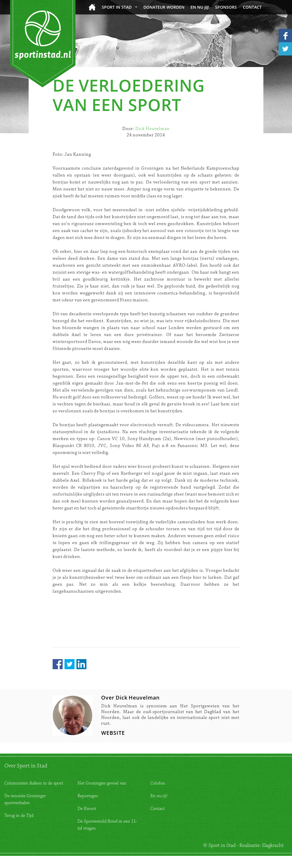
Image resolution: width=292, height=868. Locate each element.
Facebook (58, 664)
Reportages (88, 796)
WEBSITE (113, 733)
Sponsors (226, 7)
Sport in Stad (117, 7)
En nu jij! (200, 7)
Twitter (70, 664)
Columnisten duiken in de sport (34, 783)
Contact (252, 7)
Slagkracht (273, 845)
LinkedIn (81, 664)
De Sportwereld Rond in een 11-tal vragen (107, 825)
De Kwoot (87, 809)
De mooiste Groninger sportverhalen (25, 799)
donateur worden (164, 7)
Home (92, 7)
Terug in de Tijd (19, 816)
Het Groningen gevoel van (102, 783)
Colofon (158, 783)
